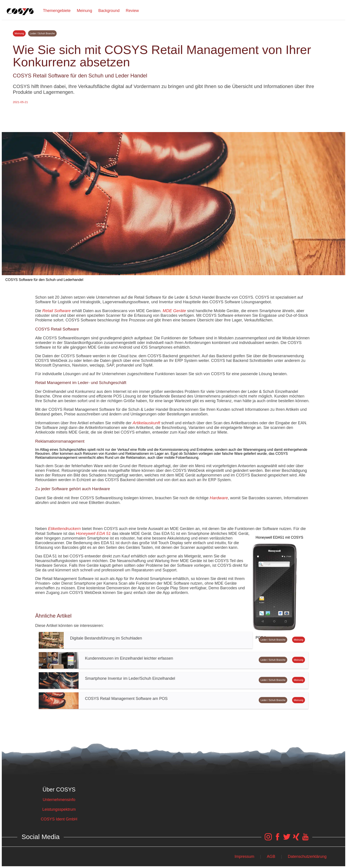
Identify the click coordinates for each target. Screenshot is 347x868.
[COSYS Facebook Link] (278, 839)
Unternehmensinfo (59, 800)
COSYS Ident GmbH (59, 819)
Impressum (244, 856)
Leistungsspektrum (59, 809)
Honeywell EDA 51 (93, 533)
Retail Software (57, 311)
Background (109, 11)
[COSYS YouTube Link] (305, 839)
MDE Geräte (174, 311)
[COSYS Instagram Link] (268, 839)
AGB (271, 856)
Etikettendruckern (65, 529)
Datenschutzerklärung (307, 856)
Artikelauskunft (146, 423)
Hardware (219, 498)
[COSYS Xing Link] (296, 839)
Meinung (84, 11)
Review (132, 11)
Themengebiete (57, 11)
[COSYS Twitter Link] (287, 839)
